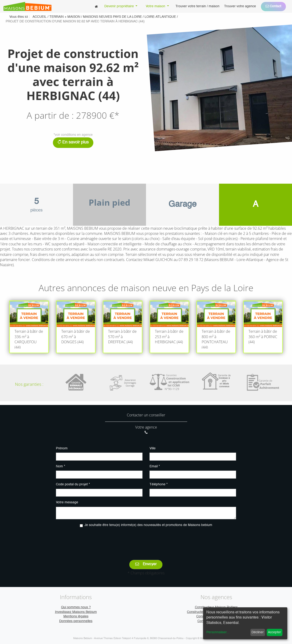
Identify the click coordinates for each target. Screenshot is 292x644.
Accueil (40, 17)
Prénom (62, 448)
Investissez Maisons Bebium (76, 612)
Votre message (67, 502)
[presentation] (146, 540)
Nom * (60, 466)
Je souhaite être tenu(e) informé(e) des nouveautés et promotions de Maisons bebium (148, 525)
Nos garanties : (29, 384)
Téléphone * (159, 484)
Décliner (258, 632)
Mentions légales (76, 616)
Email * (155, 466)
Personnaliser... (218, 632)
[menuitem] (96, 6)
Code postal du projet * (73, 484)
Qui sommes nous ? (76, 607)
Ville (153, 448)
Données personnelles (76, 621)
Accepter (274, 632)
